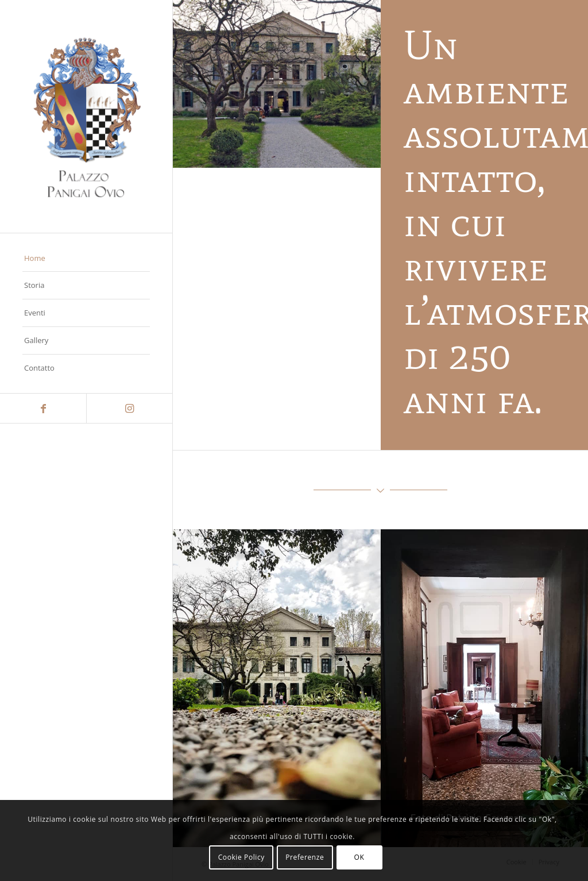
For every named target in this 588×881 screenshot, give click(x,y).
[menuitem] (86, 259)
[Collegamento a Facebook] (43, 408)
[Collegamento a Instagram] (129, 408)
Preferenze (305, 857)
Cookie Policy (241, 857)
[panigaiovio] (86, 116)
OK (359, 857)
